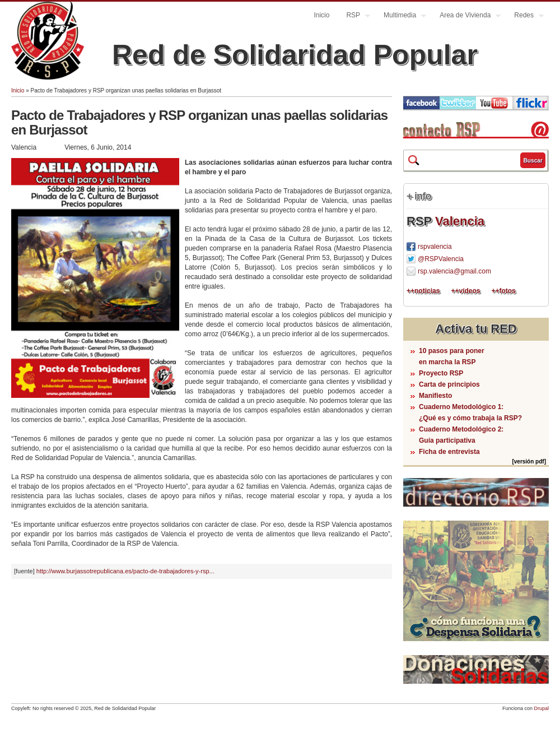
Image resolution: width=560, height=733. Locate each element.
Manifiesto (435, 396)
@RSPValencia (441, 259)
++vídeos (465, 291)
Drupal (541, 708)
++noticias (423, 291)
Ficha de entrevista (449, 452)
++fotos (503, 291)
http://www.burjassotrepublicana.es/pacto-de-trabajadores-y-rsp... (125, 571)
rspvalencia (435, 247)
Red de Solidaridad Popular (295, 55)
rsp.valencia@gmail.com (454, 271)
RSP (354, 17)
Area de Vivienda (466, 17)
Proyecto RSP (441, 373)
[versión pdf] (529, 461)
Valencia (460, 221)
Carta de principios (449, 384)
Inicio (321, 15)
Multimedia (401, 17)
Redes (525, 17)
